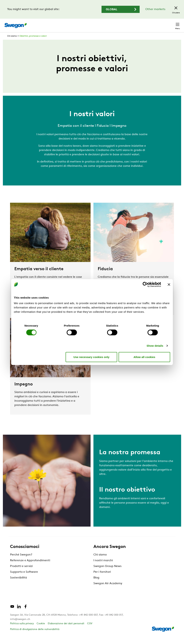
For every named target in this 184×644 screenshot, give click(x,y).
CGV (90, 630)
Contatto (170, 24)
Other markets (155, 9)
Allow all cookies (144, 357)
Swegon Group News (107, 573)
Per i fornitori (102, 579)
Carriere (135, 24)
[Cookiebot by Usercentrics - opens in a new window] (145, 284)
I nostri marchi (103, 567)
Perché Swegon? (21, 561)
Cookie (41, 630)
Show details (155, 346)
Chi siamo (12, 43)
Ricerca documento (112, 24)
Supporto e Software (24, 579)
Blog (96, 584)
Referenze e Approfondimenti (30, 567)
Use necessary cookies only (91, 357)
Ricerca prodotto (80, 24)
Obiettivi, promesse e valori (33, 43)
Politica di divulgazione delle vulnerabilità (35, 636)
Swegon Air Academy (108, 590)
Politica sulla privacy (22, 630)
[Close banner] (169, 284)
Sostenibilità (19, 584)
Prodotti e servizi (21, 573)
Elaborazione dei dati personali (66, 630)
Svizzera (152, 24)
